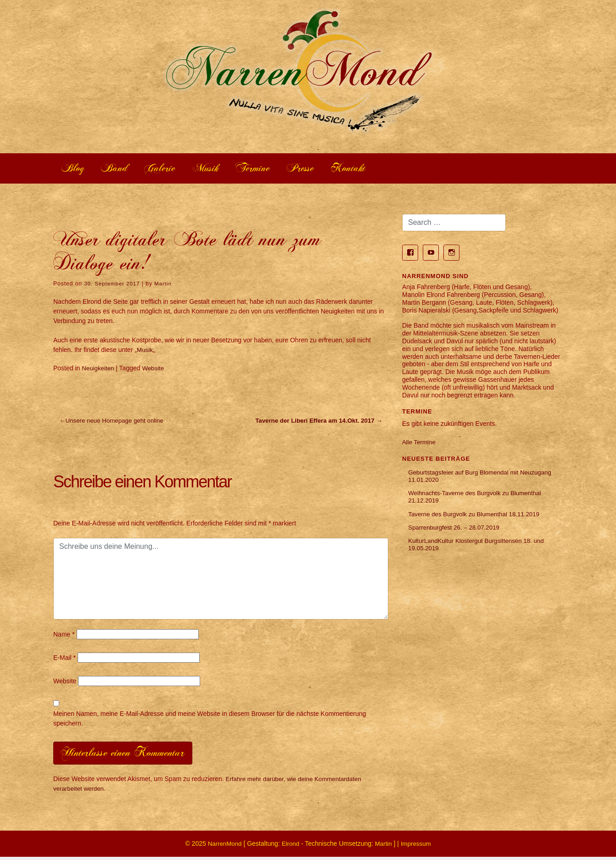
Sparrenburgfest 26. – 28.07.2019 (456, 532)
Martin (166, 285)
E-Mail (64, 659)
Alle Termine (420, 443)
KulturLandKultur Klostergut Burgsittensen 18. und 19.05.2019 (480, 550)
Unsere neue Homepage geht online (118, 423)
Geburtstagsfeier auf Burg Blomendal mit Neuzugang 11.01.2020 (467, 478)
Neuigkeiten (99, 369)
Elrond (290, 847)
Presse (316, 169)
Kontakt (367, 169)
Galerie (166, 169)
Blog (74, 169)
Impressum (417, 847)
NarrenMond (223, 847)
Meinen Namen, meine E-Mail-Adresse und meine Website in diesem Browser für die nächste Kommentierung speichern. (210, 720)
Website (155, 369)
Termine (265, 169)
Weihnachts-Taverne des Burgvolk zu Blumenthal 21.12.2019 (479, 500)
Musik (215, 169)
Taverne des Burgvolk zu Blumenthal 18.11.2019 (478, 518)
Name (64, 636)
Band (118, 169)
